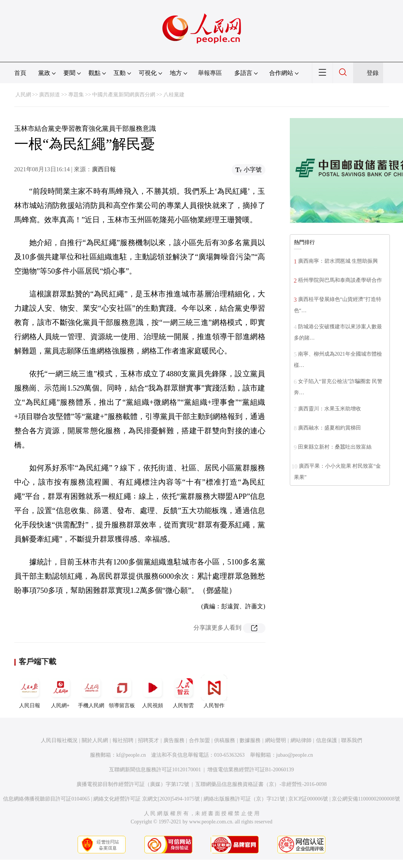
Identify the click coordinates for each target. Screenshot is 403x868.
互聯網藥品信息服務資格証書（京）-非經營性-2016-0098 (261, 784)
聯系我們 (352, 740)
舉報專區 (210, 73)
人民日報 (30, 691)
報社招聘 (123, 740)
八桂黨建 (174, 95)
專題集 (76, 95)
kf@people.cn (131, 755)
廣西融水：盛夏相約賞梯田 (330, 428)
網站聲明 (276, 740)
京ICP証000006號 (308, 799)
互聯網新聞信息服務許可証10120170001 (155, 770)
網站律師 (301, 740)
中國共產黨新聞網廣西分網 (124, 95)
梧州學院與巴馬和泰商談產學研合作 (340, 280)
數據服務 (250, 740)
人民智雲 (183, 691)
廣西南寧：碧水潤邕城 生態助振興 (338, 261)
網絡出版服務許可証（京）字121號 (244, 799)
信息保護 (327, 740)
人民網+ (60, 691)
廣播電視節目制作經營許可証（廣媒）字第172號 (133, 784)
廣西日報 (104, 169)
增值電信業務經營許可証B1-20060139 (251, 770)
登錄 (373, 73)
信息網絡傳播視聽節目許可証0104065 (46, 799)
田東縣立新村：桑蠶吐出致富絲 (335, 447)
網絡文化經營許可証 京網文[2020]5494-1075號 (147, 799)
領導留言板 (122, 691)
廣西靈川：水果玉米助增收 (330, 409)
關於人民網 (95, 740)
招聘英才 (148, 740)
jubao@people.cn (295, 755)
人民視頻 (153, 691)
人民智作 (214, 691)
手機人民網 (91, 691)
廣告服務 (174, 740)
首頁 (20, 73)
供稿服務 (225, 740)
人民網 (23, 95)
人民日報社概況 (59, 740)
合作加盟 (199, 740)
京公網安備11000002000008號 (366, 799)
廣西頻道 (49, 95)
